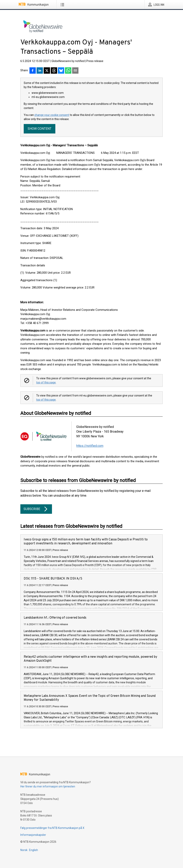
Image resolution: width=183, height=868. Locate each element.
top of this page (46, 382)
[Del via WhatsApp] (68, 71)
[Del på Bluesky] (61, 71)
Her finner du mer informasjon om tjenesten (48, 786)
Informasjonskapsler (33, 835)
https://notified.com (90, 446)
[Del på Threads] (54, 71)
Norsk (24, 850)
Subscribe (36, 509)
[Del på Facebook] (33, 71)
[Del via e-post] (75, 71)
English (33, 850)
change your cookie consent (52, 115)
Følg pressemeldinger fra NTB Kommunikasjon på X (52, 828)
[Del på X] (47, 71)
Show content (40, 129)
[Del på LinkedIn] (40, 71)
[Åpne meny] (63, 5)
